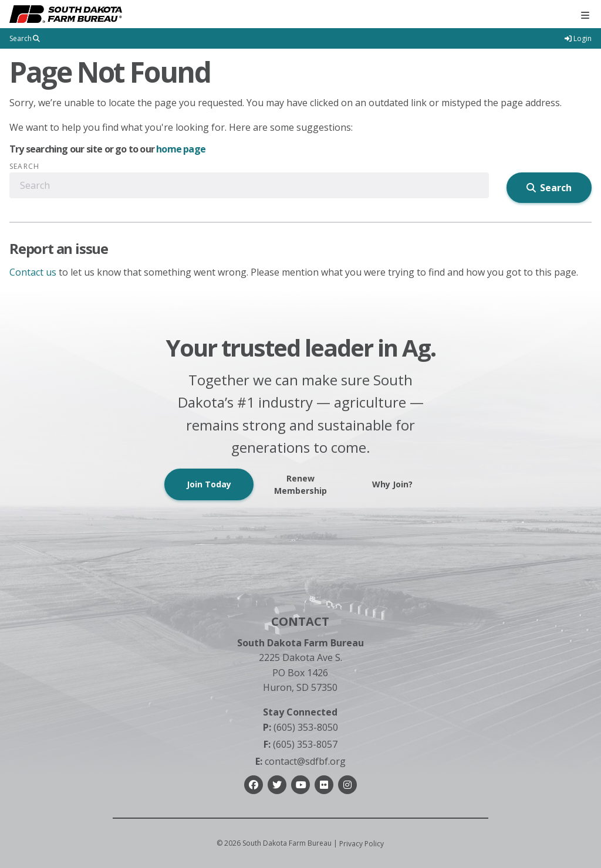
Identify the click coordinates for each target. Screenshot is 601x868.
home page (181, 149)
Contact (300, 621)
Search (24, 167)
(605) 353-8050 (300, 727)
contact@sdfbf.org (300, 761)
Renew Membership (300, 484)
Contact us (33, 272)
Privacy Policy (362, 844)
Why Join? (392, 484)
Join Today (209, 484)
